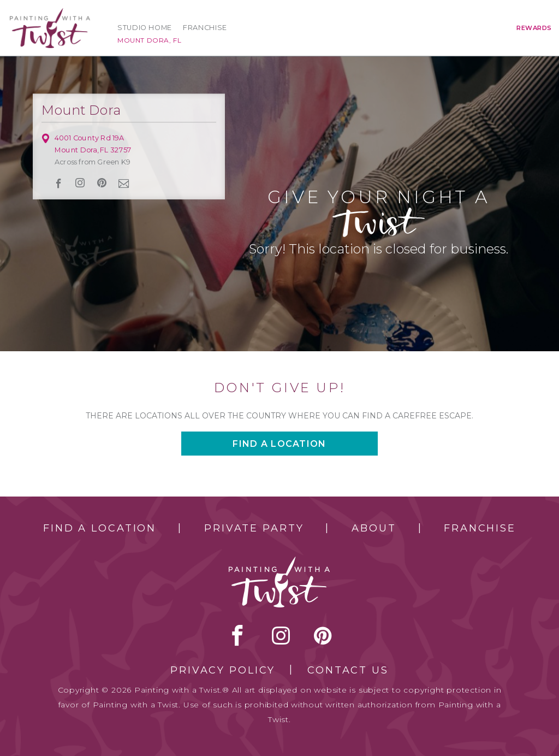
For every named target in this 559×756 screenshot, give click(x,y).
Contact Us (348, 670)
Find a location (279, 444)
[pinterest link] (102, 183)
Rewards (534, 28)
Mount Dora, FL (149, 40)
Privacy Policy (223, 670)
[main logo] (50, 13)
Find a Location (100, 528)
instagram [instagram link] (81, 183)
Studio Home (145, 28)
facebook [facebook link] (59, 183)
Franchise (205, 28)
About (374, 528)
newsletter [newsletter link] (124, 183)
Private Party (254, 528)
